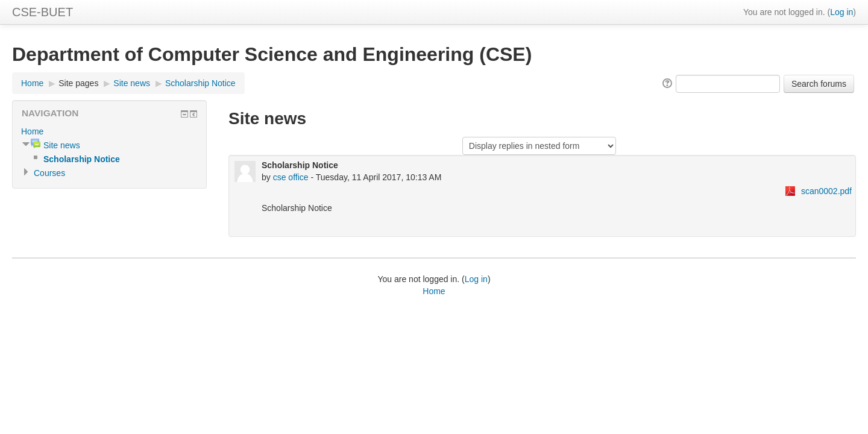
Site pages (78, 83)
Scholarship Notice (200, 83)
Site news (132, 83)
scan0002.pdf (826, 191)
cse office (291, 177)
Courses (49, 173)
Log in (841, 12)
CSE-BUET (42, 12)
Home (32, 83)
